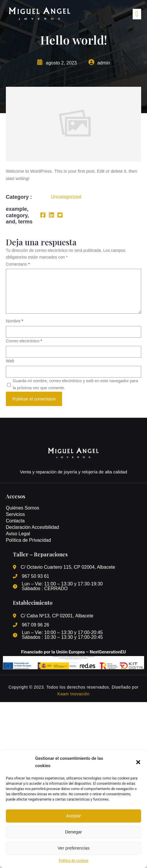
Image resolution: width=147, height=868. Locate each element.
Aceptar (73, 816)
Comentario (18, 264)
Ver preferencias (73, 848)
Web (10, 361)
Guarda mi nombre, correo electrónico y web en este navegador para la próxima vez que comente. (76, 384)
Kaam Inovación (73, 694)
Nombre (14, 321)
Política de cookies (74, 861)
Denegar (73, 832)
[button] (138, 762)
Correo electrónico (24, 341)
